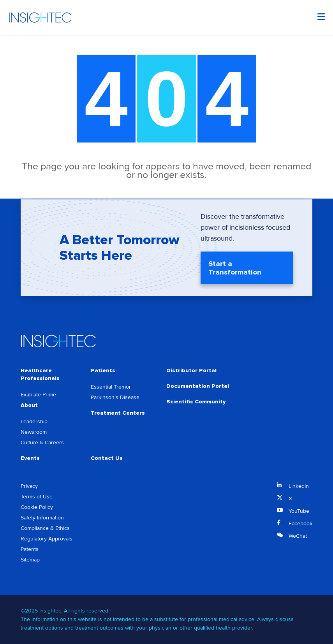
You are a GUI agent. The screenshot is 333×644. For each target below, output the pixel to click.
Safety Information (42, 518)
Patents (30, 549)
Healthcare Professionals (40, 374)
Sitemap (30, 560)
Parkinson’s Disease (115, 397)
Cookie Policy (37, 507)
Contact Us (107, 458)
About (29, 405)
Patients (103, 370)
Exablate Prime (38, 395)
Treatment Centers (118, 413)
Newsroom (34, 432)
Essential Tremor (111, 387)
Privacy (29, 486)
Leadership (34, 421)
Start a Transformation (235, 269)
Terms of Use (37, 497)
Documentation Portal (198, 386)
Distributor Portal (191, 370)
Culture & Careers (42, 443)
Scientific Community (196, 402)
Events (30, 458)
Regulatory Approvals (47, 539)
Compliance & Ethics (45, 528)
